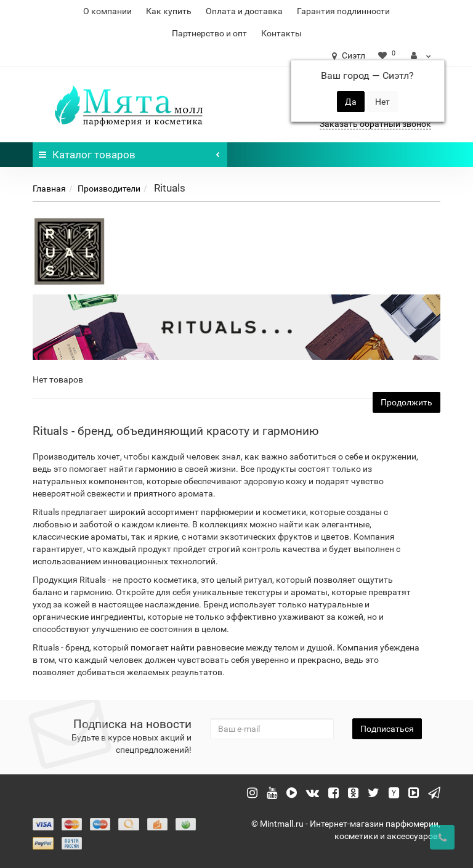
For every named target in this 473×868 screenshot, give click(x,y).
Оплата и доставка (244, 11)
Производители (109, 189)
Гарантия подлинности (343, 11)
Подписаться (387, 729)
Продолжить (406, 402)
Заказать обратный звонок (375, 124)
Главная (49, 189)
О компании (107, 11)
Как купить (169, 11)
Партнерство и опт (209, 33)
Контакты (281, 33)
